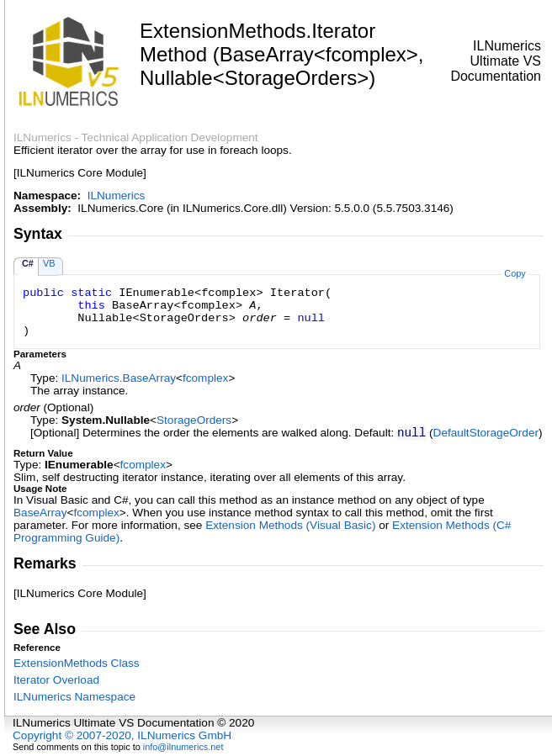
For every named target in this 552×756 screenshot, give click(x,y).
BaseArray (40, 513)
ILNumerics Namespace (74, 697)
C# (28, 263)
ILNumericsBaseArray (119, 378)
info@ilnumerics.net (183, 747)
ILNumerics (117, 196)
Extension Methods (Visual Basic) (290, 525)
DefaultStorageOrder (486, 433)
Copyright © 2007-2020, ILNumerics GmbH (122, 735)
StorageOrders (194, 420)
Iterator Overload (56, 680)
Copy (515, 273)
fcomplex (205, 378)
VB (49, 263)
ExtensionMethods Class (77, 663)
